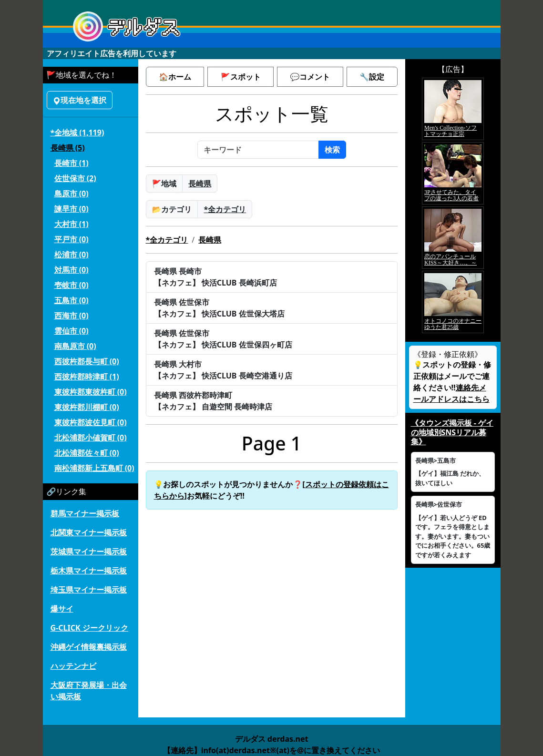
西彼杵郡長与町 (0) (87, 361)
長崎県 (200, 184)
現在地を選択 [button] (80, 100)
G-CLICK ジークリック (89, 628)
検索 (332, 150)
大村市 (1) (72, 224)
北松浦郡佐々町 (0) (87, 453)
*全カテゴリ (225, 209)
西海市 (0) (72, 316)
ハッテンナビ (73, 666)
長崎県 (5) (68, 148)
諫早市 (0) (72, 209)
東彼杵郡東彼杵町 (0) (91, 392)
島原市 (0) (72, 194)
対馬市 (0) (72, 270)
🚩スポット (241, 77)
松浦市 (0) (72, 255)
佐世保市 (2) (75, 178)
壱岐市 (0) (72, 285)
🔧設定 (372, 77)
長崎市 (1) (72, 163)
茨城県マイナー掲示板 (89, 552)
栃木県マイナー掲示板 (89, 571)
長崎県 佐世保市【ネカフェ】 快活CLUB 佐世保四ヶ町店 (223, 339)
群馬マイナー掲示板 (85, 513)
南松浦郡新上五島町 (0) (94, 468)
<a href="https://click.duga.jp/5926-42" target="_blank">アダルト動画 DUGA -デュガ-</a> (453, 205)
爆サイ (62, 609)
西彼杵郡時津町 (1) (87, 377)
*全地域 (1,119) (77, 133)
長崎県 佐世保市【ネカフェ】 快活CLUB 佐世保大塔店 (219, 308)
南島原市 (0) (75, 346)
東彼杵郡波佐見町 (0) (91, 422)
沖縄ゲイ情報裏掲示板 (89, 647)
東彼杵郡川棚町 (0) (87, 407)
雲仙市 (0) (72, 331)
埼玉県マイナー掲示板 (89, 590)
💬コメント (310, 77)
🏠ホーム (175, 77)
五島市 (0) (72, 300)
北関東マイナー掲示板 (89, 532)
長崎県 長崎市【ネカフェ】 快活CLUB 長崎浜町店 (215, 277)
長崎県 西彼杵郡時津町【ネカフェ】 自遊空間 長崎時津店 (213, 401)
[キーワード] (258, 150)
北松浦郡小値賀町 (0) (91, 438)
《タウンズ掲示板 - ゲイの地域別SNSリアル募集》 (452, 432)
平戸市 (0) (72, 239)
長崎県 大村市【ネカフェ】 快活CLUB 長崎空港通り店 (223, 370)
